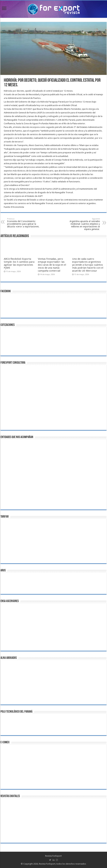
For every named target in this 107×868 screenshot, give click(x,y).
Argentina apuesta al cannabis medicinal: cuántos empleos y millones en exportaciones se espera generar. (83, 224)
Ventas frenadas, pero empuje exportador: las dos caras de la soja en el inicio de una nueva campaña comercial (52, 265)
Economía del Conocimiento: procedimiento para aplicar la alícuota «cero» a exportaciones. (24, 223)
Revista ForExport (53, 856)
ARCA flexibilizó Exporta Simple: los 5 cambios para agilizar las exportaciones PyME (19, 263)
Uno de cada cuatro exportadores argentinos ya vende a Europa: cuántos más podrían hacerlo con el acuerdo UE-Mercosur (88, 265)
